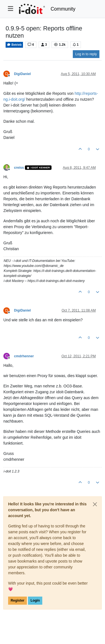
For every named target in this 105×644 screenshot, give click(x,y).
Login (35, 600)
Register (17, 600)
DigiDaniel (22, 74)
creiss (19, 168)
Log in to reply (86, 54)
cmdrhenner (24, 356)
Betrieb (14, 45)
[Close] (95, 504)
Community (63, 9)
